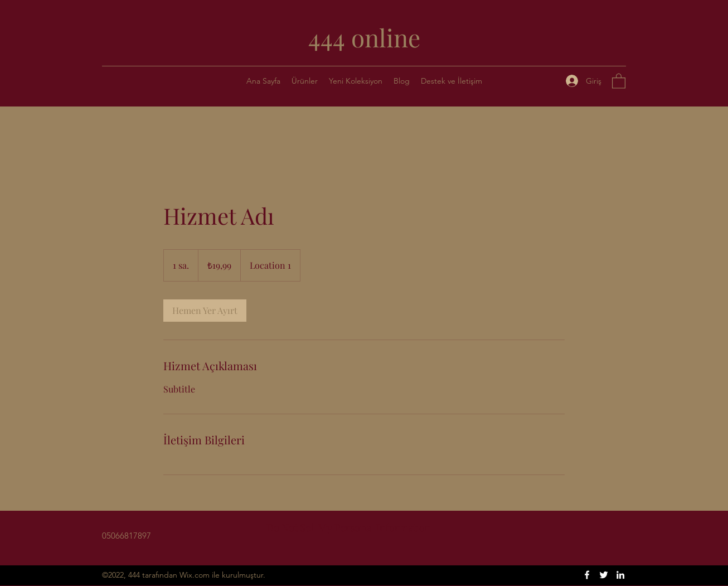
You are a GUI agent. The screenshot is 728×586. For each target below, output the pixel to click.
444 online (364, 37)
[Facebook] (587, 575)
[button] (452, 81)
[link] (205, 311)
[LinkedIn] (620, 575)
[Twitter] (604, 575)
